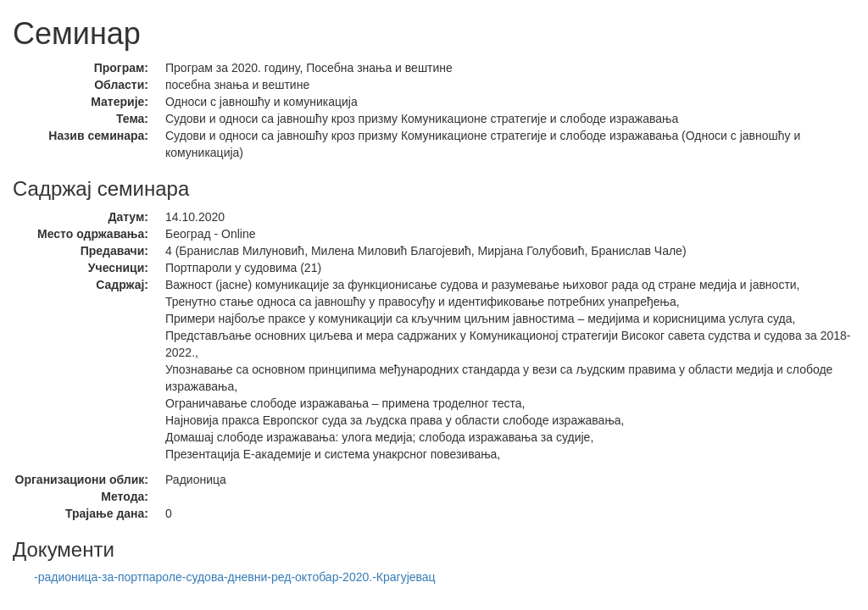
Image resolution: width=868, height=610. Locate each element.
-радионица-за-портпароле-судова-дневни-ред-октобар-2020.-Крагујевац (235, 577)
